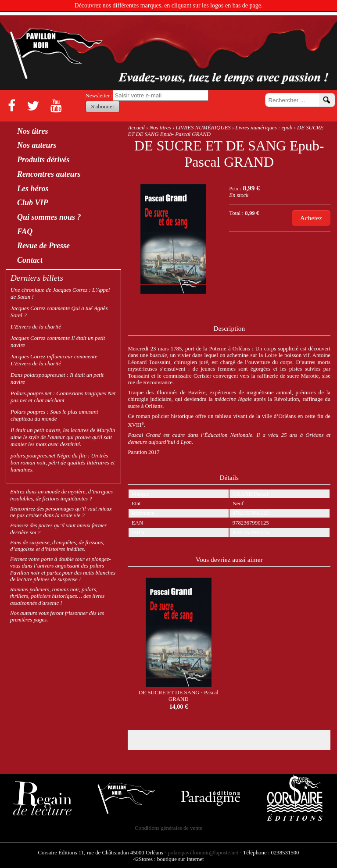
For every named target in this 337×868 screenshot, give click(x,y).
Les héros (33, 189)
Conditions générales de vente (168, 828)
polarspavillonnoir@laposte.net (203, 853)
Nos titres (160, 128)
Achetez (311, 218)
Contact (30, 260)
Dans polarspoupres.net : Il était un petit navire (57, 378)
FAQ (25, 232)
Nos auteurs (37, 145)
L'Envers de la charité (36, 327)
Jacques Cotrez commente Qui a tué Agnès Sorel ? (59, 312)
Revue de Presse (43, 246)
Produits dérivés (43, 160)
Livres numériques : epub (264, 128)
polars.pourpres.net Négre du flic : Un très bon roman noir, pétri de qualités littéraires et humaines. (63, 463)
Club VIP (33, 203)
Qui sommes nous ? (49, 217)
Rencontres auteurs (49, 174)
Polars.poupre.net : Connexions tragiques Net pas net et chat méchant (63, 397)
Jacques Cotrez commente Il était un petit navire (58, 341)
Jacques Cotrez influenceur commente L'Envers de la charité (54, 360)
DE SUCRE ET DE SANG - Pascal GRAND (179, 696)
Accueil (136, 128)
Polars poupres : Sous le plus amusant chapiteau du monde (54, 415)
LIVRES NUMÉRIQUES (203, 128)
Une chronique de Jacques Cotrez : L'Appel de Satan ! (60, 293)
